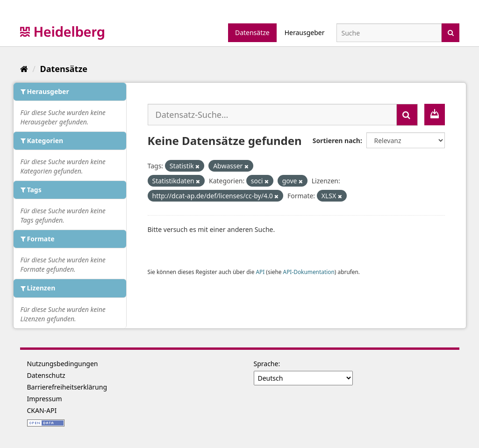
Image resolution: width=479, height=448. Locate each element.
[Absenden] (451, 32)
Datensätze (252, 33)
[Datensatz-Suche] (389, 33)
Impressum (45, 399)
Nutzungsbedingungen (63, 364)
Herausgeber (305, 33)
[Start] (24, 69)
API (260, 272)
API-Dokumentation (309, 272)
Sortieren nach (336, 141)
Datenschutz (46, 375)
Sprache (266, 364)
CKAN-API (42, 410)
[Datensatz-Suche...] (272, 115)
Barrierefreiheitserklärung (67, 387)
